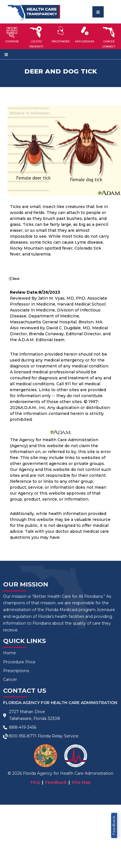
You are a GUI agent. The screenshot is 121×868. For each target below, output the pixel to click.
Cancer (10, 679)
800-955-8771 (23, 736)
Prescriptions (16, 671)
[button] (12, 36)
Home (9, 653)
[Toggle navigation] (98, 12)
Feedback (114, 825)
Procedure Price (19, 662)
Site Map (81, 782)
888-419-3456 (23, 727)
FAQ (35, 782)
